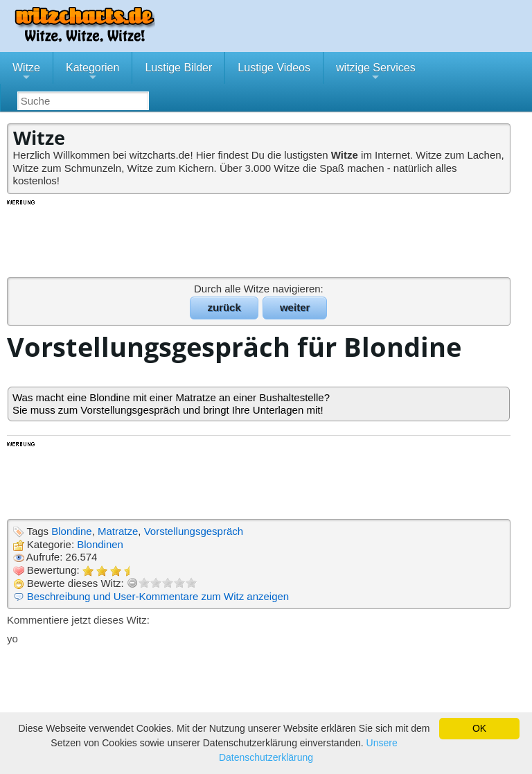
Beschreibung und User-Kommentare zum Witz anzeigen (158, 596)
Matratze (118, 531)
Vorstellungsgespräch (194, 531)
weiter (295, 307)
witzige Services (376, 73)
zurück (224, 307)
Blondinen (100, 544)
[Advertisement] (260, 238)
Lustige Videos (274, 68)
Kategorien (92, 73)
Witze (26, 73)
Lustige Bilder (178, 68)
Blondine (71, 531)
